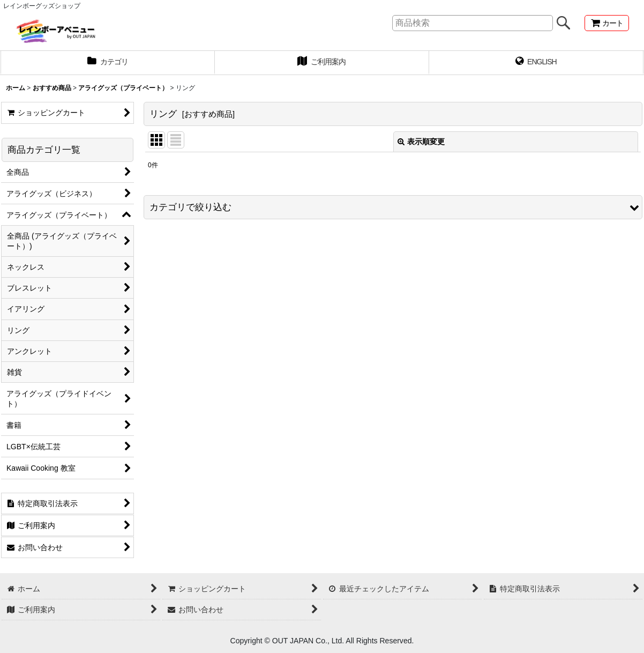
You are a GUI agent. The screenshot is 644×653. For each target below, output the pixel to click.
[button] (393, 207)
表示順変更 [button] (421, 142)
